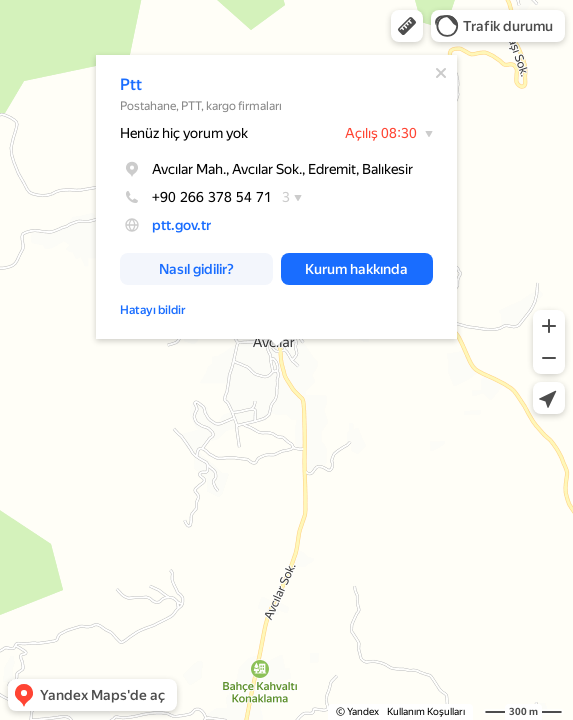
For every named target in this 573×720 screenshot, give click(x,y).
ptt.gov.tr (181, 225)
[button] (407, 26)
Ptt (131, 84)
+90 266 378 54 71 (196, 197)
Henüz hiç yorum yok (184, 133)
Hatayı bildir (153, 310)
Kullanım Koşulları (426, 711)
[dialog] (276, 197)
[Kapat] (441, 73)
